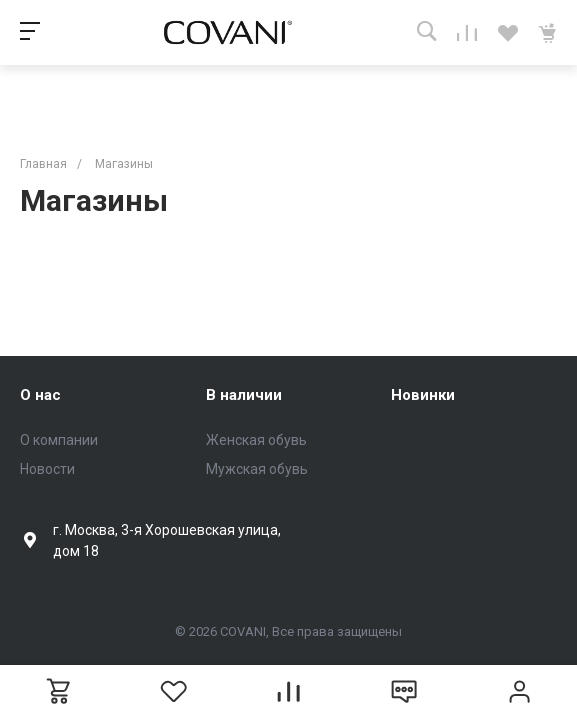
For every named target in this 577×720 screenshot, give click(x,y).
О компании (59, 440)
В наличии (244, 395)
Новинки (423, 395)
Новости (47, 469)
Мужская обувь (257, 469)
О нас (40, 395)
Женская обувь (256, 440)
